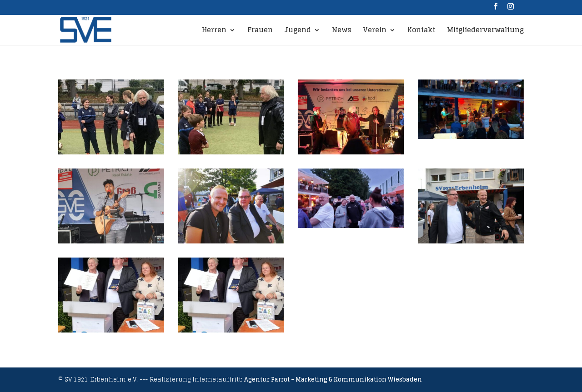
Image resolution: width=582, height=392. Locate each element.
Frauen (260, 31)
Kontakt (421, 31)
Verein (375, 31)
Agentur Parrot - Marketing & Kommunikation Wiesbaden (333, 380)
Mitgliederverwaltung (485, 31)
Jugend (298, 31)
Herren (214, 31)
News (341, 31)
